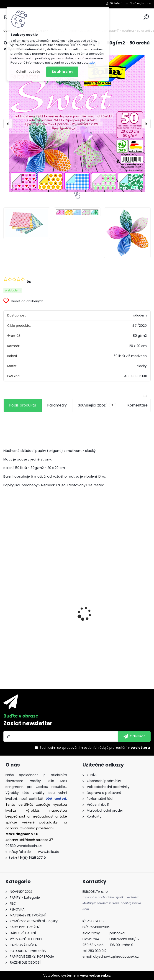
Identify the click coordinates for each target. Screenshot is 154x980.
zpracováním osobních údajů (85, 748)
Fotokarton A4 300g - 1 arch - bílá (112, 606)
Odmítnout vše (28, 72)
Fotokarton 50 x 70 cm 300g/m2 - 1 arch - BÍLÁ (38, 608)
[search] (146, 17)
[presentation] (8, 124)
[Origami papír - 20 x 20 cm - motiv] (27, 223)
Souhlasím (62, 72)
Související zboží (97, 405)
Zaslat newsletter (28, 723)
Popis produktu (23, 405)
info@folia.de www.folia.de (34, 852)
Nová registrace (140, 3)
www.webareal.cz (95, 975)
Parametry (57, 405)
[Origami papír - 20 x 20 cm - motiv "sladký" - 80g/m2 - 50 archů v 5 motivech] (77, 124)
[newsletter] (134, 736)
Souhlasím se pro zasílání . (95, 748)
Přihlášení (116, 3)
